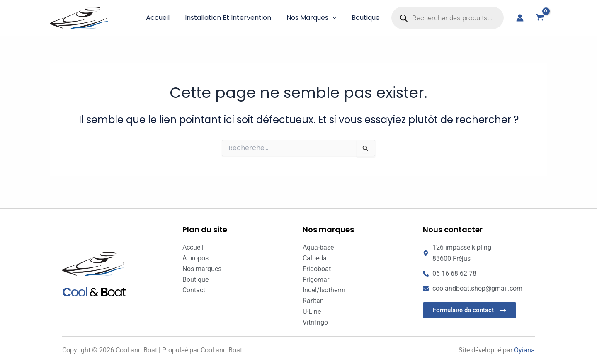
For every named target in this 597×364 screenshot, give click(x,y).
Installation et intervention (233, 18)
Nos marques (314, 18)
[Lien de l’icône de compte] (520, 18)
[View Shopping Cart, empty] (540, 18)
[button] (335, 18)
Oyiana (524, 350)
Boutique (366, 18)
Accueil (165, 18)
